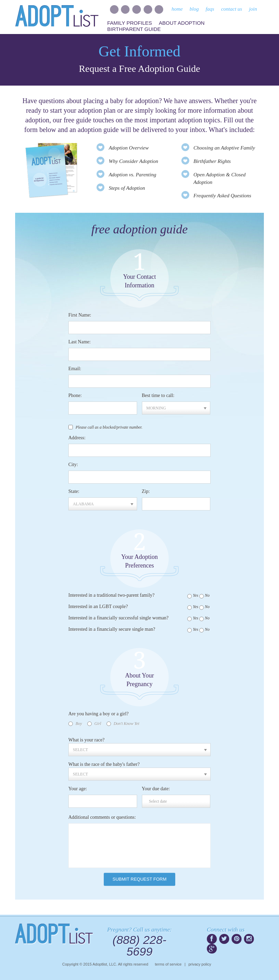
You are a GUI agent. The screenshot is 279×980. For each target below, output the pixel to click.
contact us (231, 9)
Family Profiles (130, 23)
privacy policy (200, 964)
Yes (196, 595)
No (207, 595)
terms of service (168, 964)
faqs (210, 9)
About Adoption (182, 23)
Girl (98, 724)
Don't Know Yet (127, 724)
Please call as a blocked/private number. (109, 427)
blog (194, 9)
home (177, 9)
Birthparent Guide (134, 29)
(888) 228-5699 (140, 946)
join (253, 9)
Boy (79, 724)
